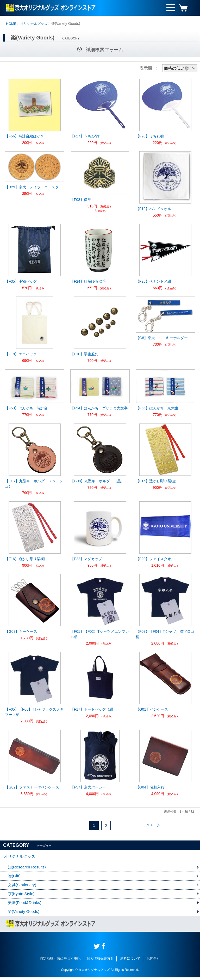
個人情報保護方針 (100, 961)
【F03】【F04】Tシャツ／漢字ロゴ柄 (165, 634)
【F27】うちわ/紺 (85, 136)
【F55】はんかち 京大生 (157, 408)
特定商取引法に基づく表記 (60, 961)
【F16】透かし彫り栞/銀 (25, 559)
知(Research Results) (28, 869)
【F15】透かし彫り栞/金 (156, 481)
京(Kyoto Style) (22, 896)
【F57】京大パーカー (88, 787)
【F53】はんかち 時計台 (26, 408)
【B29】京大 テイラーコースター (34, 187)
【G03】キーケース (21, 631)
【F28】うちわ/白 (150, 136)
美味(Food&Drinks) (25, 905)
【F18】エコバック (21, 354)
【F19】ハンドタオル (153, 209)
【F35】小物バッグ (21, 281)
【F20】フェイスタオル (155, 559)
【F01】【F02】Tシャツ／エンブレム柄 (100, 634)
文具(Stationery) (23, 887)
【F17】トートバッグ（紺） (93, 709)
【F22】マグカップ (86, 559)
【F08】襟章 (81, 200)
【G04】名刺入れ (150, 787)
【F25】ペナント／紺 (153, 281)
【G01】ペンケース (152, 709)
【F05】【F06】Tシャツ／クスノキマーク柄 (34, 712)
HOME (11, 24)
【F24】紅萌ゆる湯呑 (88, 281)
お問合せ (153, 961)
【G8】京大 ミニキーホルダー (162, 338)
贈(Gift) (15, 878)
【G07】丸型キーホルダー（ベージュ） (34, 484)
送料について (130, 961)
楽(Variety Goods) (24, 914)
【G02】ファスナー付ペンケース (32, 787)
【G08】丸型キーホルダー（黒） (97, 481)
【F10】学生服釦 (84, 354)
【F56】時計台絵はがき (24, 136)
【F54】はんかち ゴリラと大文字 (99, 408)
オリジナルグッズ (35, 24)
